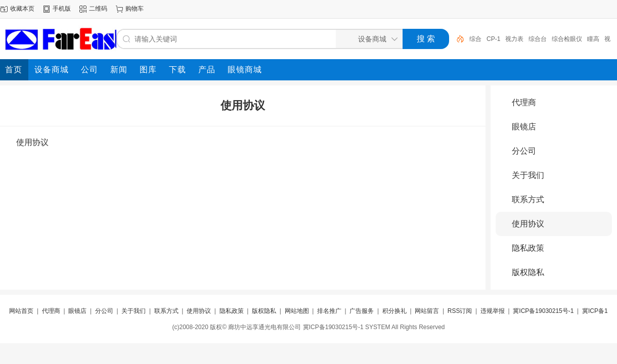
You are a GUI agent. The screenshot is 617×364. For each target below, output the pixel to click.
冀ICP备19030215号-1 (543, 311)
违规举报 (493, 311)
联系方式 (528, 199)
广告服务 (362, 311)
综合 (475, 39)
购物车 (135, 9)
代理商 (524, 102)
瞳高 (593, 39)
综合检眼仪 (567, 39)
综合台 (538, 39)
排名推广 (329, 311)
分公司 (524, 151)
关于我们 (528, 175)
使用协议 (528, 224)
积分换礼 (394, 311)
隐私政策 (528, 248)
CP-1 (493, 39)
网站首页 (21, 311)
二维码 (98, 9)
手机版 (62, 9)
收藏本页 (22, 9)
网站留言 (427, 311)
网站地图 (297, 311)
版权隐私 (528, 272)
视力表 (514, 39)
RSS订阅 (460, 311)
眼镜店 (524, 127)
